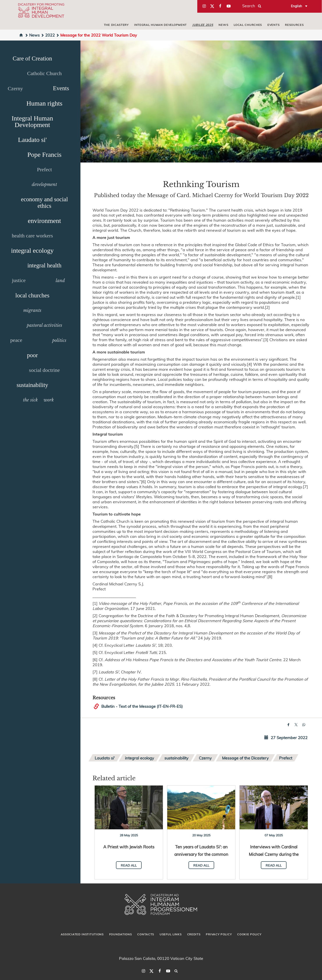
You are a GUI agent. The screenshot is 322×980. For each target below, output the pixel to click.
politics (59, 340)
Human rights (44, 103)
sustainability (32, 385)
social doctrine (44, 370)
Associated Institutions (82, 934)
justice (19, 280)
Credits (194, 934)
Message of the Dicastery (245, 758)
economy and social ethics (44, 203)
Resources (294, 25)
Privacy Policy (219, 934)
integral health (44, 265)
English (296, 6)
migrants (32, 310)
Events (273, 25)
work (49, 400)
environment (44, 221)
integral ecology (32, 250)
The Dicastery (116, 25)
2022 (48, 35)
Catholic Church (44, 73)
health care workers (32, 236)
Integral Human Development (160, 25)
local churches (248, 25)
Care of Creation (32, 58)
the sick (30, 400)
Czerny (15, 88)
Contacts (146, 934)
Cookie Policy (249, 934)
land (60, 281)
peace (16, 340)
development (44, 184)
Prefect (44, 170)
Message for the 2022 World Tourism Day (96, 35)
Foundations (121, 934)
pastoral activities (44, 325)
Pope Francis (44, 155)
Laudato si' (32, 140)
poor (32, 355)
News (223, 25)
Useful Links (171, 934)
